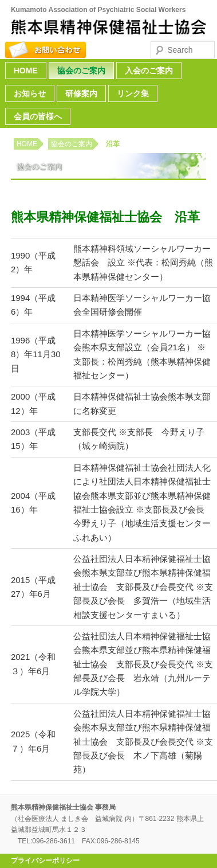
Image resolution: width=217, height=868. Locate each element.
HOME (26, 71)
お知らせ (30, 93)
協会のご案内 (81, 71)
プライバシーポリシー (45, 861)
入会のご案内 (149, 71)
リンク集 (133, 93)
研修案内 (81, 93)
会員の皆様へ (38, 116)
